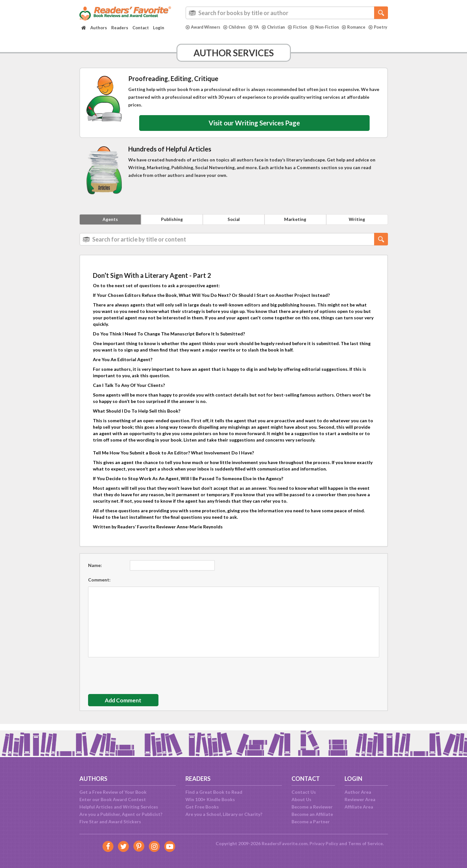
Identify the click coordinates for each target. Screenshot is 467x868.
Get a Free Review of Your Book (113, 792)
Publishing (172, 225)
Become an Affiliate (312, 814)
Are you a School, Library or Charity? (224, 814)
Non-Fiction (329, 27)
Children (237, 27)
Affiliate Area (359, 807)
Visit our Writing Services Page (254, 127)
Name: (95, 571)
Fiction (302, 27)
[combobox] (287, 13)
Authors (99, 28)
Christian (277, 27)
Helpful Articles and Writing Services (119, 807)
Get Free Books (202, 807)
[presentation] (137, 680)
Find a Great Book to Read (214, 792)
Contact (141, 28)
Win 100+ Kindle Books (210, 799)
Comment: (99, 586)
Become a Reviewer (312, 807)
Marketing (295, 225)
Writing (357, 225)
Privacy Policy (323, 843)
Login (159, 28)
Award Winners (204, 27)
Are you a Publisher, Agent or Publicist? (121, 814)
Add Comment (126, 707)
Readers (120, 28)
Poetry (195, 32)
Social (234, 225)
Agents (110, 225)
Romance (359, 27)
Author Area (358, 792)
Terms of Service (366, 843)
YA (257, 27)
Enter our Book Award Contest (113, 799)
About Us (301, 799)
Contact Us (304, 792)
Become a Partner (311, 822)
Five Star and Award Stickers (110, 822)
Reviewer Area (360, 799)
